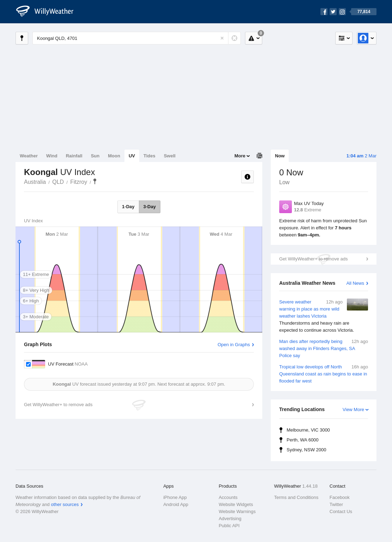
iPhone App (175, 497)
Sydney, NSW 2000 (306, 450)
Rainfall (74, 156)
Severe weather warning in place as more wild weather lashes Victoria (324, 316)
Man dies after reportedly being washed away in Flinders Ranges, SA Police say (324, 348)
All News (355, 283)
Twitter (336, 504)
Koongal (95, 181)
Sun (95, 156)
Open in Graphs (234, 345)
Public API (229, 526)
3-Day (150, 207)
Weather (29, 156)
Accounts (228, 497)
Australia (35, 182)
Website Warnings (237, 511)
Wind (52, 156)
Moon (114, 156)
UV (132, 156)
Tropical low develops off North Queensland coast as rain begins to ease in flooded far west (324, 374)
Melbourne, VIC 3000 (308, 430)
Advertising (230, 519)
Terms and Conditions (296, 497)
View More (353, 409)
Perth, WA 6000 (303, 440)
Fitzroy (79, 182)
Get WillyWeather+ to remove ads (313, 259)
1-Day (128, 207)
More (240, 156)
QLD (58, 182)
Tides (149, 156)
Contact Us (341, 511)
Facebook (340, 497)
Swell (170, 156)
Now (280, 156)
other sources (65, 504)
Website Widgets (236, 504)
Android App (176, 504)
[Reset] (222, 38)
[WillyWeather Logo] (49, 12)
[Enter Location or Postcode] (137, 38)
